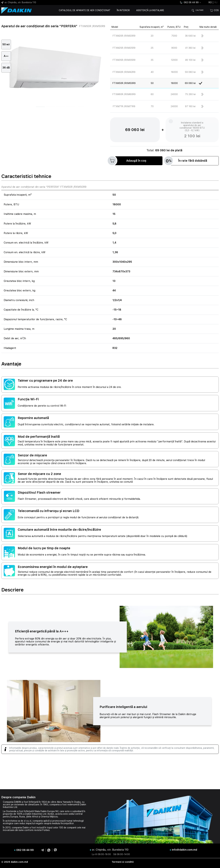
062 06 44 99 (189, 2)
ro (210, 2)
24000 (174, 94)
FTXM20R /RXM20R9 (124, 36)
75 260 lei (190, 94)
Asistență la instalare (149, 10)
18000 (174, 72)
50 (152, 83)
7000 (174, 36)
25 (152, 48)
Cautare (198, 10)
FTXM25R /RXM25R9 (124, 48)
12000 (174, 60)
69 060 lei (190, 83)
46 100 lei (190, 60)
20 (152, 36)
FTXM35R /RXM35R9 (124, 60)
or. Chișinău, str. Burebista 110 (19, 2)
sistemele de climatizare (27, 805)
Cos (214, 10)
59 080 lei (190, 72)
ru (216, 2)
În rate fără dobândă (187, 161)
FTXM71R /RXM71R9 (124, 106)
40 (152, 72)
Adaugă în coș (128, 161)
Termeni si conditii (123, 862)
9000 (174, 48)
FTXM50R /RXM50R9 (124, 83)
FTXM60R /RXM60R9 (124, 94)
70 (152, 106)
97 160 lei (190, 106)
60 (152, 94)
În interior (122, 10)
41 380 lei (190, 48)
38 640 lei (190, 36)
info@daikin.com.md (184, 850)
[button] (40, 107)
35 (152, 60)
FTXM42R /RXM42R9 (124, 72)
